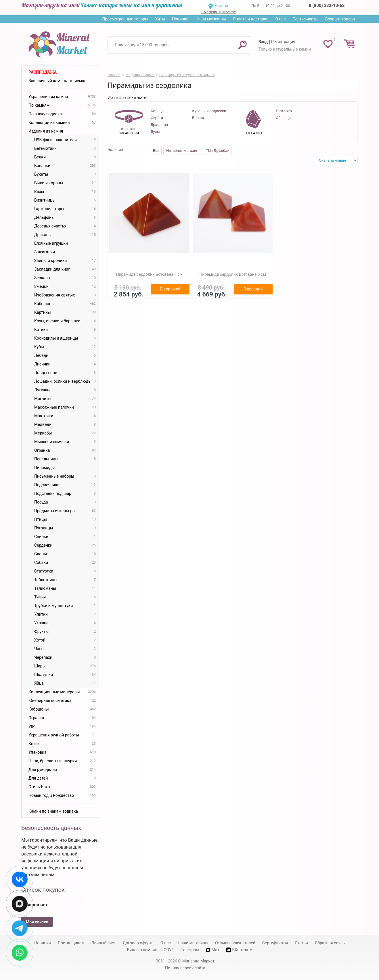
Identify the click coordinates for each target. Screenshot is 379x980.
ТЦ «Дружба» (217, 151)
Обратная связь (330, 943)
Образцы (284, 118)
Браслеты (159, 125)
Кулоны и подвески (209, 111)
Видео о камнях (142, 950)
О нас (280, 19)
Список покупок (43, 890)
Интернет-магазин (182, 151)
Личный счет (104, 943)
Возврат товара (340, 19)
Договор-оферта (138, 943)
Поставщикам (71, 943)
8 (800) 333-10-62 (327, 5)
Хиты (160, 19)
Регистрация (283, 42)
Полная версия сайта (185, 968)
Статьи (301, 943)
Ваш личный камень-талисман (58, 81)
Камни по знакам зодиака (53, 811)
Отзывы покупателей (235, 943)
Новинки (180, 19)
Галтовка (284, 111)
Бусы (155, 132)
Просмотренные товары (125, 19)
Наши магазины (211, 19)
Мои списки (37, 922)
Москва (221, 6)
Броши (198, 118)
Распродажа (43, 72)
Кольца (157, 111)
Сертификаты (306, 19)
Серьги (157, 118)
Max (213, 950)
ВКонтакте (239, 950)
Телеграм (190, 950)
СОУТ (169, 950)
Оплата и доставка (251, 19)
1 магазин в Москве (218, 12)
